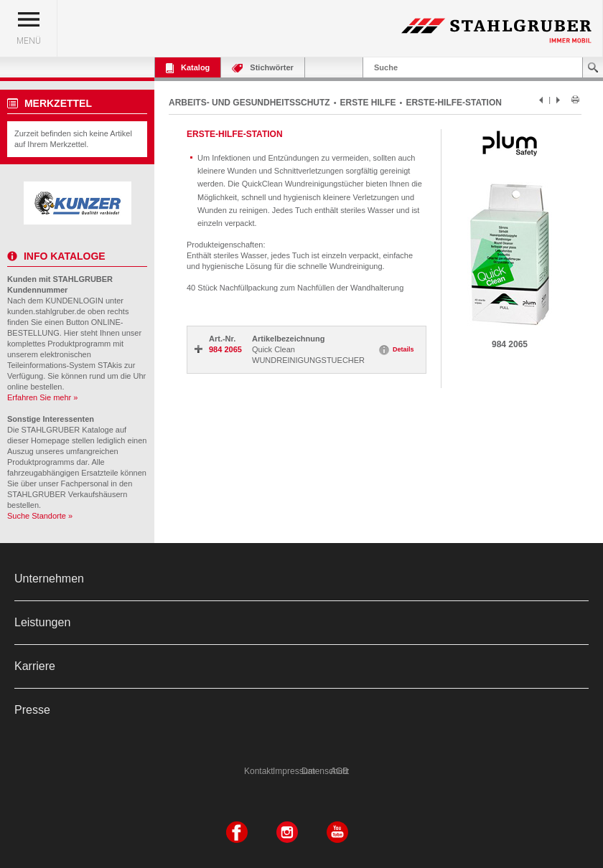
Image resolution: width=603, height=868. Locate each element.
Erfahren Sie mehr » (42, 397)
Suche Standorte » (40, 516)
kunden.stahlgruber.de (46, 311)
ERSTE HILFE (368, 103)
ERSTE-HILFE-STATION (454, 103)
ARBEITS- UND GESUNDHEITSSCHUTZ (249, 103)
